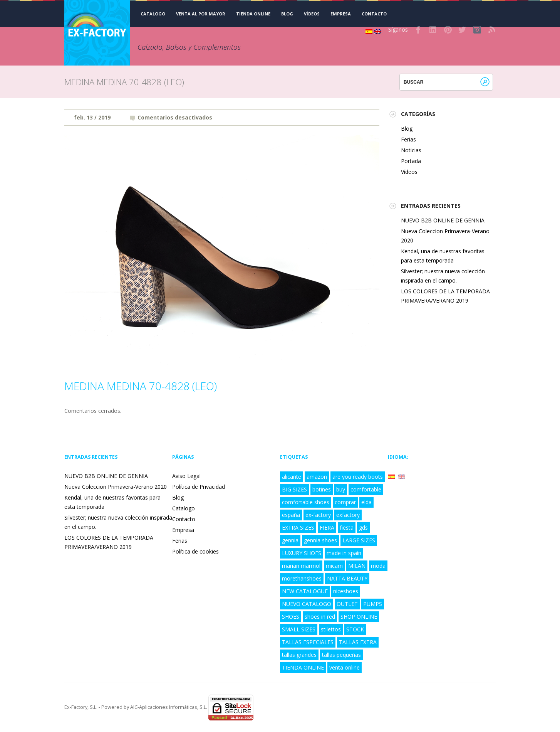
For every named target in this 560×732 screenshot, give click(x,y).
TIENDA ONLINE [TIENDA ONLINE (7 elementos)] (303, 667)
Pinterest (448, 30)
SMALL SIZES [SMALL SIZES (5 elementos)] (299, 629)
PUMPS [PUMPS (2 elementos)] (373, 604)
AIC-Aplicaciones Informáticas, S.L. (169, 707)
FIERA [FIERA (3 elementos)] (327, 528)
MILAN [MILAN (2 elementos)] (357, 566)
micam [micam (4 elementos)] (334, 566)
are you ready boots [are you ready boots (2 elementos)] (358, 477)
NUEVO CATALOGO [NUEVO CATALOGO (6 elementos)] (307, 604)
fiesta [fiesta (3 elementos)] (347, 528)
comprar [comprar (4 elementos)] (345, 502)
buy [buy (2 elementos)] (341, 489)
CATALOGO (153, 14)
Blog (287, 14)
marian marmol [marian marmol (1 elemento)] (301, 566)
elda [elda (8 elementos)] (366, 502)
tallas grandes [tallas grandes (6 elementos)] (299, 655)
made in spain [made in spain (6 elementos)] (344, 553)
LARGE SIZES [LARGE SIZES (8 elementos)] (359, 540)
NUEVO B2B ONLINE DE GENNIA (443, 220)
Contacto (374, 14)
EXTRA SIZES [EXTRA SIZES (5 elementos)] (298, 528)
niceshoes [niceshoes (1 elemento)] (346, 591)
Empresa (341, 14)
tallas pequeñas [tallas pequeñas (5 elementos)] (341, 655)
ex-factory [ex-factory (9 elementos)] (318, 515)
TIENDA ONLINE (253, 14)
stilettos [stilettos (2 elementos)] (331, 629)
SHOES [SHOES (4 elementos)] (291, 617)
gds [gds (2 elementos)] (363, 528)
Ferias (408, 139)
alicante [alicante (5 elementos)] (292, 477)
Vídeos (312, 14)
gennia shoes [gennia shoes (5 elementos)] (320, 540)
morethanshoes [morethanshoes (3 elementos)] (302, 578)
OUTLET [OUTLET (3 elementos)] (347, 604)
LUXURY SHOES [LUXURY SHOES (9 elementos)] (302, 553)
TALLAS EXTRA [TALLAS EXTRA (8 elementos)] (358, 642)
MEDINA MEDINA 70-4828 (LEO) (141, 386)
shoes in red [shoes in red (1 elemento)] (320, 617)
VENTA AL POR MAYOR (201, 14)
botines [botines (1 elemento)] (322, 489)
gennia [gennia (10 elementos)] (290, 540)
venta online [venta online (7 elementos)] (345, 667)
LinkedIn (433, 30)
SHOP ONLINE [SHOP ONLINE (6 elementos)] (359, 617)
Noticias (411, 150)
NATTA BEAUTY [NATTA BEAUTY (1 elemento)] (347, 578)
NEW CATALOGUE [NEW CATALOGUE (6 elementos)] (305, 591)
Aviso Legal (186, 476)
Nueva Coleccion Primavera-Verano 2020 (116, 487)
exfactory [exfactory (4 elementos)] (348, 515)
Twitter (463, 30)
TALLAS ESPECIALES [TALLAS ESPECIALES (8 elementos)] (308, 642)
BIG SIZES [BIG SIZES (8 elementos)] (294, 489)
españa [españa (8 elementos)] (291, 515)
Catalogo (184, 508)
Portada (411, 161)
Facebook (419, 30)
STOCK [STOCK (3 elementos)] (355, 629)
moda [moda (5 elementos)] (378, 566)
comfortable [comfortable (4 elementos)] (366, 489)
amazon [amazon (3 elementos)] (317, 477)
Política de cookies (195, 551)
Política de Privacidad (199, 487)
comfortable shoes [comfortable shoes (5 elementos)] (306, 502)
